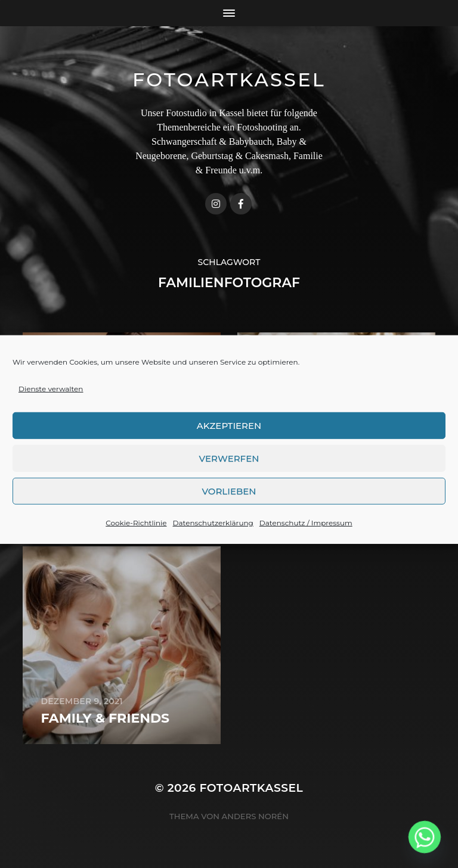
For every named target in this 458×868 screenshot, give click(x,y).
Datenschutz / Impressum (306, 531)
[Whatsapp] (425, 837)
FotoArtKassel (229, 80)
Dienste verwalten (51, 396)
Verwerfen (229, 466)
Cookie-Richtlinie (136, 531)
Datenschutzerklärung (213, 531)
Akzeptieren (229, 433)
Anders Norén (255, 816)
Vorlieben (229, 498)
